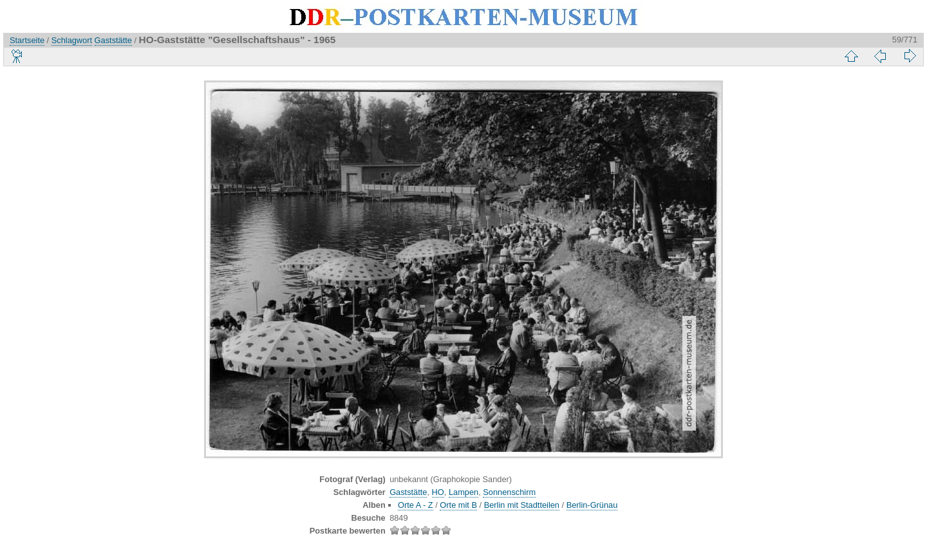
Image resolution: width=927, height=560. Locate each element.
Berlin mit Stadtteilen (522, 505)
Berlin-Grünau (592, 505)
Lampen (464, 492)
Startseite (27, 40)
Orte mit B (458, 505)
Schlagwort (72, 40)
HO (438, 492)
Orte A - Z (416, 505)
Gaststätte (113, 40)
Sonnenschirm (509, 492)
